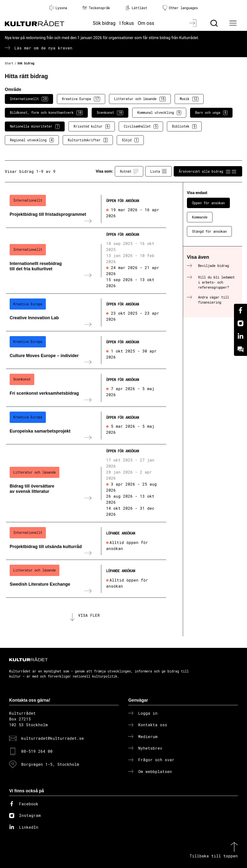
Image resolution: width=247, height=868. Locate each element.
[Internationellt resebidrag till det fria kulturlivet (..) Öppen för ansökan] (86, 261)
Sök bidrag (104, 23)
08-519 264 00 (37, 751)
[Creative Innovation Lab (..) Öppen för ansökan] (86, 312)
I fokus (127, 23)
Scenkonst (110, 113)
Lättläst (136, 8)
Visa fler (89, 615)
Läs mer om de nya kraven (43, 48)
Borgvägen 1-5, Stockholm (50, 764)
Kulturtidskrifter (88, 140)
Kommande (200, 217)
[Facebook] (240, 310)
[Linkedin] (240, 336)
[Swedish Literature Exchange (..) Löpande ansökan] (86, 579)
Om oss (146, 23)
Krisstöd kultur (92, 126)
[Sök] (215, 23)
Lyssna (58, 8)
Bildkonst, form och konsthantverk (46, 113)
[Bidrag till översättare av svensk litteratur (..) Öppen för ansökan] (86, 483)
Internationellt (29, 99)
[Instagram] (240, 323)
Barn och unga (211, 113)
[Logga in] (193, 23)
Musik (189, 99)
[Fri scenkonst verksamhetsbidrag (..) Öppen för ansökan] (86, 388)
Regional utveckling (32, 140)
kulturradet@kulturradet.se (53, 738)
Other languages (180, 8)
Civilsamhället (141, 126)
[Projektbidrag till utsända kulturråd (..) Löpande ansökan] (86, 541)
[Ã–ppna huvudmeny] (234, 23)
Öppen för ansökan (208, 203)
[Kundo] (240, 349)
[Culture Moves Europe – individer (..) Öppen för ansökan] (86, 350)
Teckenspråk (96, 8)
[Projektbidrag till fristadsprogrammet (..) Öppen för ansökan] (86, 209)
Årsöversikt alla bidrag (208, 171)
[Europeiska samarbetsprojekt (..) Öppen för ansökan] (86, 426)
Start (9, 63)
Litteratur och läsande (140, 99)
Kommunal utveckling (159, 113)
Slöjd (130, 140)
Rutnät (129, 171)
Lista (158, 171)
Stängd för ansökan (209, 231)
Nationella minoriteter (35, 126)
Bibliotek (184, 126)
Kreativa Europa (81, 99)
